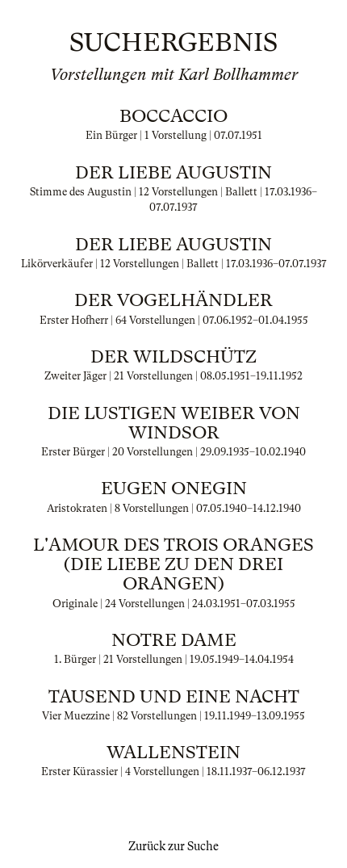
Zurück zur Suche (173, 846)
